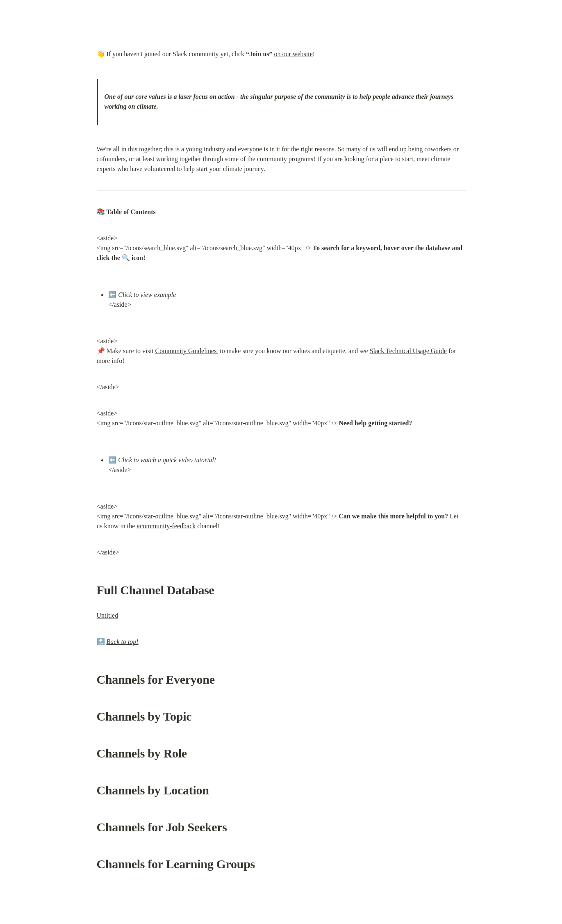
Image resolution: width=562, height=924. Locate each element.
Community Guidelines (187, 351)
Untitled (107, 615)
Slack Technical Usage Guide (408, 351)
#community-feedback (166, 526)
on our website (294, 54)
